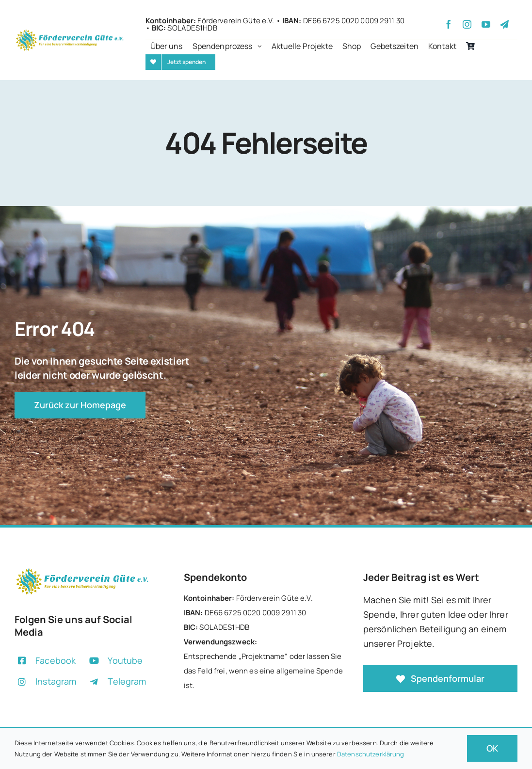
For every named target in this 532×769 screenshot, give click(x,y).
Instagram (56, 681)
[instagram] (467, 24)
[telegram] (504, 24)
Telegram (127, 681)
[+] (70, 32)
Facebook (56, 660)
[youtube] (486, 24)
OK (492, 748)
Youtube (125, 660)
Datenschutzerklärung (371, 754)
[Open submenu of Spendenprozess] (262, 47)
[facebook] (449, 24)
